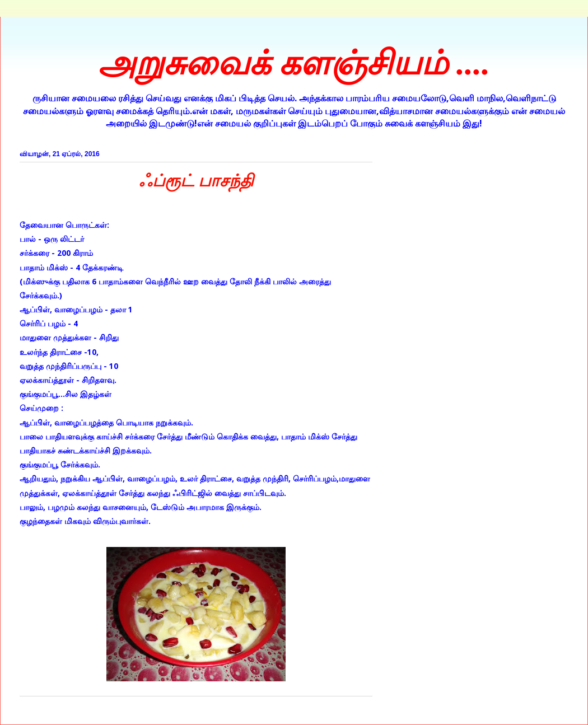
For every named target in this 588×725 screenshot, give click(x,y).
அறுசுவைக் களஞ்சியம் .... (294, 63)
